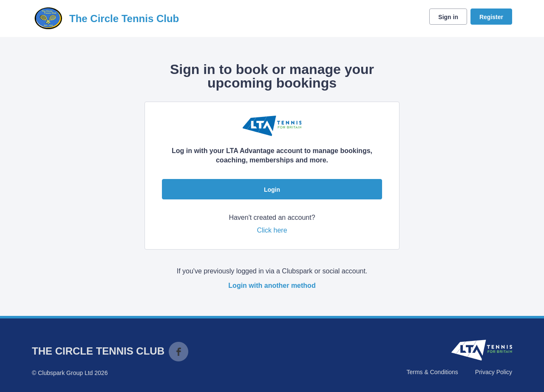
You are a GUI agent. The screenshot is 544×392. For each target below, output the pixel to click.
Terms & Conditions (432, 372)
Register (491, 17)
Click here (272, 230)
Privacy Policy (494, 372)
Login (272, 190)
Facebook (178, 352)
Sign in (448, 17)
